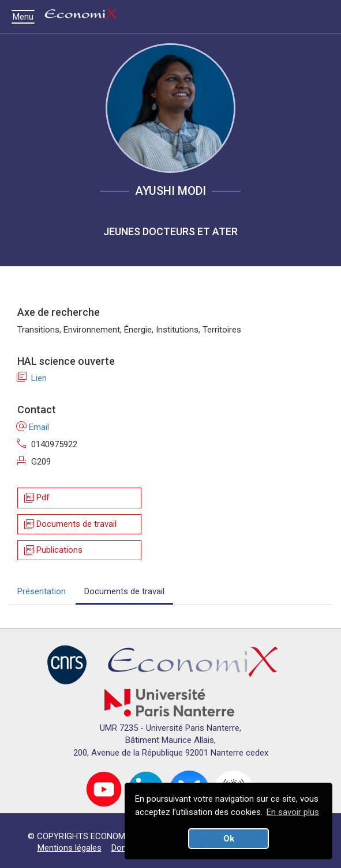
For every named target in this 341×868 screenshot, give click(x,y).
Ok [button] (229, 839)
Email (33, 427)
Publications (53, 550)
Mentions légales (70, 848)
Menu (26, 17)
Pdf (36, 498)
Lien (32, 378)
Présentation (42, 591)
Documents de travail (70, 524)
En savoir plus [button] (293, 812)
